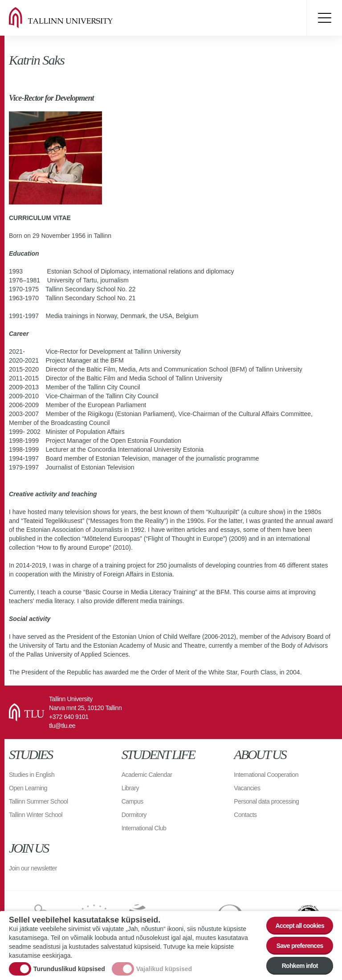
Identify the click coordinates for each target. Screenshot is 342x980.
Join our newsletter (33, 868)
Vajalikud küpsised (164, 969)
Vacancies (247, 788)
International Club (144, 828)
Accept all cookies (300, 926)
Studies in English (32, 775)
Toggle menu (324, 18)
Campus (132, 801)
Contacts (245, 815)
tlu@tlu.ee (62, 726)
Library (130, 788)
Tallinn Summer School (39, 801)
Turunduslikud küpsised (69, 969)
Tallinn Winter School (36, 815)
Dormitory (134, 815)
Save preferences (300, 946)
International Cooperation (266, 775)
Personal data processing (266, 801)
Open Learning (28, 788)
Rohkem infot (300, 966)
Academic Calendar (147, 775)
